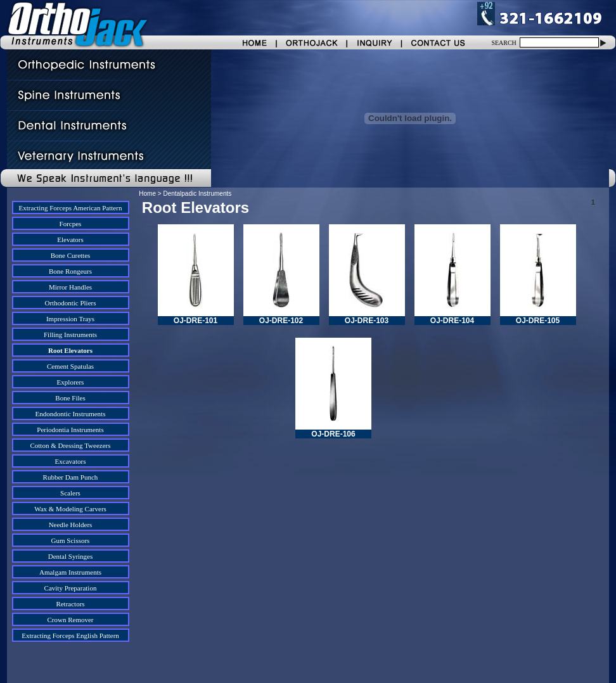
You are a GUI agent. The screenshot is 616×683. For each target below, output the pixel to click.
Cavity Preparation (71, 588)
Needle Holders (71, 525)
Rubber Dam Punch (71, 477)
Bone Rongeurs (70, 271)
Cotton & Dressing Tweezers (70, 445)
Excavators (71, 461)
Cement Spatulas (70, 366)
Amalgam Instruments (70, 572)
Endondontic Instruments (71, 414)
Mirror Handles (70, 287)
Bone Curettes (71, 255)
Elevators (70, 239)
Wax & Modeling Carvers (70, 509)
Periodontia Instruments (70, 430)
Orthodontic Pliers (71, 303)
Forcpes (71, 224)
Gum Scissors (71, 540)
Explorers (71, 382)
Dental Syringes (71, 556)
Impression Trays (70, 319)
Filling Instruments (70, 335)
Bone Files (70, 398)
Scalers (70, 493)
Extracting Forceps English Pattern (70, 635)
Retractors (70, 604)
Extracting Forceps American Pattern (71, 208)
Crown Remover (70, 620)
